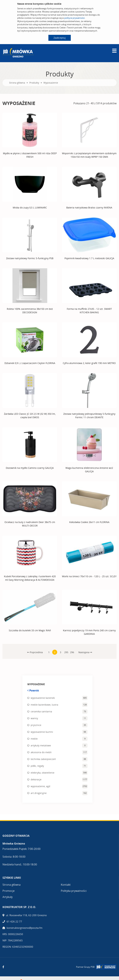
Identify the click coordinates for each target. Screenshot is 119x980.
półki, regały (37, 766)
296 (72, 652)
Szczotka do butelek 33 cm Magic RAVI (30, 630)
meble (34, 738)
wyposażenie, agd (40, 786)
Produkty (34, 82)
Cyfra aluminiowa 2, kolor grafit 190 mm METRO (89, 363)
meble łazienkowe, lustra (44, 704)
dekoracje (36, 779)
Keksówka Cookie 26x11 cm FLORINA (89, 522)
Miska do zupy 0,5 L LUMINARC (30, 207)
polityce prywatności (74, 18)
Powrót (33, 690)
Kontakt (66, 884)
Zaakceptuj (60, 38)
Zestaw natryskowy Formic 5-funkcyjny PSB (30, 258)
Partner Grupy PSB (85, 967)
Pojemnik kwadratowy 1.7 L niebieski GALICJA (89, 258)
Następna (85, 652)
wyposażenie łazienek (43, 698)
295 (66, 652)
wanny (34, 718)
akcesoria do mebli (41, 752)
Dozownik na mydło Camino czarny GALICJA (30, 468)
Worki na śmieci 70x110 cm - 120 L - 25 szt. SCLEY (89, 576)
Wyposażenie (51, 82)
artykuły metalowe (41, 745)
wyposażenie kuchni (42, 732)
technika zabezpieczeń (43, 759)
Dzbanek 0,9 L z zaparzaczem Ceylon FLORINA (30, 363)
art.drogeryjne (39, 793)
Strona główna (17, 82)
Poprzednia (35, 652)
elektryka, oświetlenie (43, 772)
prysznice (36, 725)
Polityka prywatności (74, 891)
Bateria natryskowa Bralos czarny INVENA (89, 207)
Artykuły (8, 897)
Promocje (9, 891)
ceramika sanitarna (41, 711)
